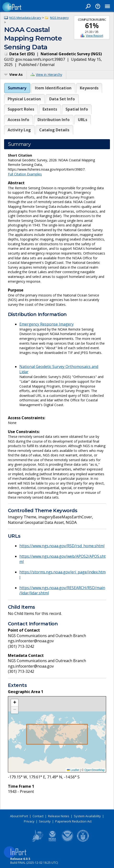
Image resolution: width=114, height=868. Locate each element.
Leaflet (73, 770)
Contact (38, 816)
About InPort (19, 816)
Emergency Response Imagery (46, 324)
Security (45, 821)
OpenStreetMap (95, 770)
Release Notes (59, 816)
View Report (95, 36)
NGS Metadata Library (25, 18)
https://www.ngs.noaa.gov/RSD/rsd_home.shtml (62, 546)
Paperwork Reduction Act (73, 821)
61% (92, 26)
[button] (15, 703)
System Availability (87, 816)
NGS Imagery (59, 18)
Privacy (29, 821)
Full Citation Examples (25, 174)
